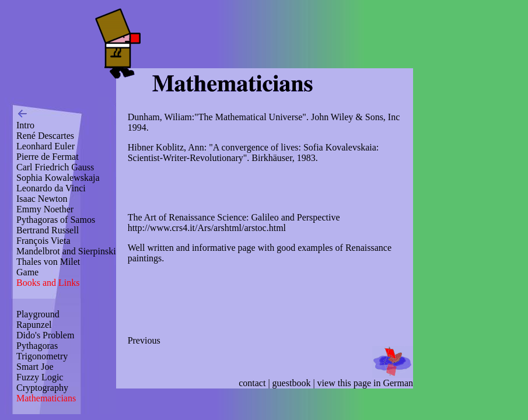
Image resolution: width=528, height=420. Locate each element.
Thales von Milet (48, 262)
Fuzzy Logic (40, 377)
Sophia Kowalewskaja (58, 178)
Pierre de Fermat (48, 157)
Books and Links (48, 283)
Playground (38, 314)
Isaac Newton (42, 199)
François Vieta (43, 241)
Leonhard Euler (46, 146)
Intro (25, 125)
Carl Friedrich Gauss (55, 167)
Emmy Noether (45, 209)
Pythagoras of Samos (56, 220)
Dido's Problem (45, 335)
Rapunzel (34, 325)
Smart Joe (35, 367)
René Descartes (45, 136)
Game (27, 272)
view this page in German (365, 383)
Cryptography (42, 388)
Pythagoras (37, 346)
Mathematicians (46, 398)
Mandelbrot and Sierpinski (66, 251)
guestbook (292, 383)
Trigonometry (42, 356)
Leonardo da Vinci (51, 188)
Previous (144, 340)
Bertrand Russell (48, 230)
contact (252, 383)
